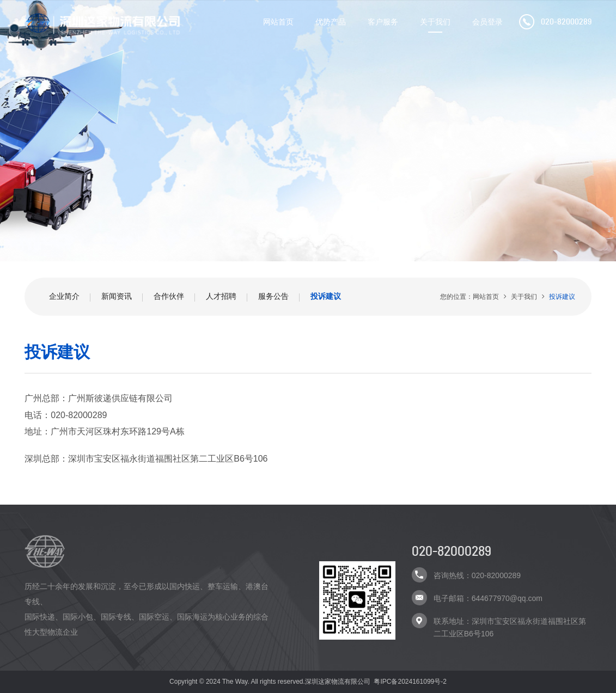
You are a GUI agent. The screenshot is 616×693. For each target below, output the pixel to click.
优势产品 (331, 22)
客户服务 (383, 22)
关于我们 (435, 22)
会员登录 (487, 22)
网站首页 (278, 22)
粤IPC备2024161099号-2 (410, 682)
